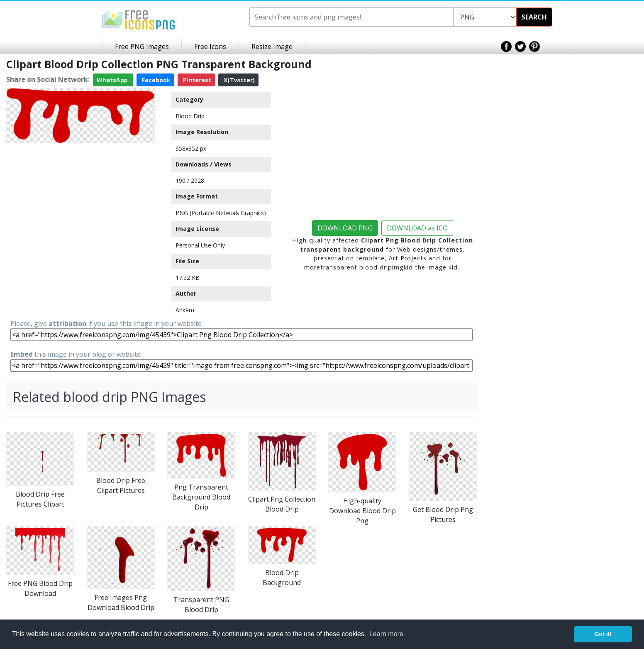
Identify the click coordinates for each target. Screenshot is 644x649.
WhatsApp (113, 80)
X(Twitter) (238, 80)
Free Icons (210, 47)
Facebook (155, 80)
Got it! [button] (603, 634)
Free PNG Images (142, 47)
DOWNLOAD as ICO (417, 228)
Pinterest (196, 80)
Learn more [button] (386, 634)
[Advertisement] (80, 205)
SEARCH (534, 17)
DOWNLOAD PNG (345, 228)
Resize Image (272, 47)
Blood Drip (190, 116)
